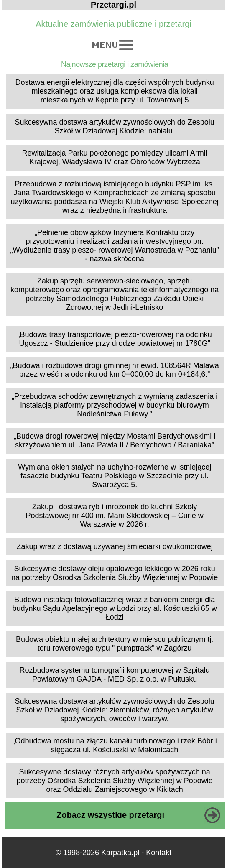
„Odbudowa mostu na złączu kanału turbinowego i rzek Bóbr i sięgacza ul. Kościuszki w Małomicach (115, 745)
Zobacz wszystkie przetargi (110, 815)
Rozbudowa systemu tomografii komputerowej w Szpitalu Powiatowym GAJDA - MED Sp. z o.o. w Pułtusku (115, 675)
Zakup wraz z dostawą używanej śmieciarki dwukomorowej (115, 546)
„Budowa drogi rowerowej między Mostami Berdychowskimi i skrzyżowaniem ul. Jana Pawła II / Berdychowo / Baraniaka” (115, 440)
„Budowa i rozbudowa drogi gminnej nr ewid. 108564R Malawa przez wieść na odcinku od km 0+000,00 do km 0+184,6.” (115, 370)
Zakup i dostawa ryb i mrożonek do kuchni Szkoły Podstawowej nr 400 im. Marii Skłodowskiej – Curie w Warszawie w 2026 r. (115, 516)
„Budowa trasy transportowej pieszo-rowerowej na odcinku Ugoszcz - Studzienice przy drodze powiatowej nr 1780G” (115, 339)
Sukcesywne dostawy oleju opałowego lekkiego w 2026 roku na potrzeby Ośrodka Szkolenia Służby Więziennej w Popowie (115, 573)
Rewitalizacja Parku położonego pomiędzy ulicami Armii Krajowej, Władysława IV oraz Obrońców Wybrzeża (115, 157)
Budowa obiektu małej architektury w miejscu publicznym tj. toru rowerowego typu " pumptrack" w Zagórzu (115, 644)
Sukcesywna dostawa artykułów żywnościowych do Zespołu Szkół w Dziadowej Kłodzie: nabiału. (115, 126)
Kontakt (159, 853)
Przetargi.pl (113, 5)
